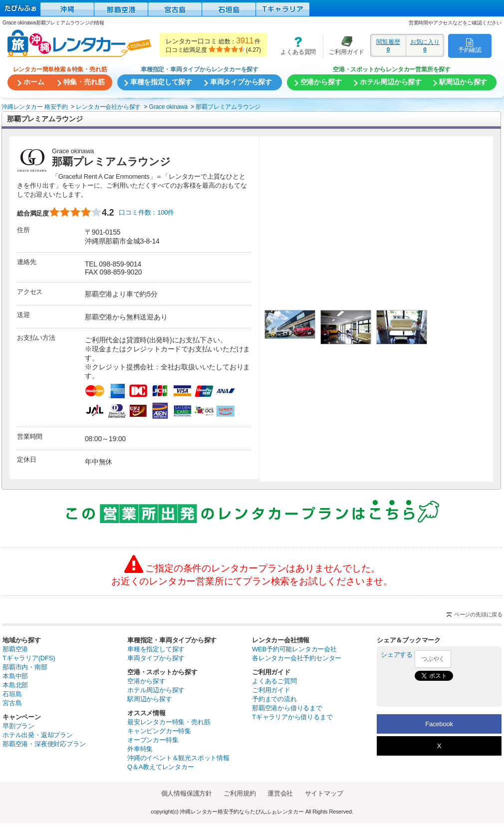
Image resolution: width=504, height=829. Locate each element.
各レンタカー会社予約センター (297, 658)
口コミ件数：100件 (146, 212)
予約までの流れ (274, 699)
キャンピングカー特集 (159, 731)
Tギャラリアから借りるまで (292, 717)
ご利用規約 (240, 793)
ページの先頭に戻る (478, 614)
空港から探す (146, 681)
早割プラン (18, 726)
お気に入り (425, 45)
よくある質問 (295, 46)
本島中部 (15, 676)
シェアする (397, 655)
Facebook (439, 724)
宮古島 (12, 703)
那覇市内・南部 (25, 667)
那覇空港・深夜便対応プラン (44, 744)
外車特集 (140, 749)
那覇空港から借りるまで (287, 708)
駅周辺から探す (150, 699)
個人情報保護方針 (187, 793)
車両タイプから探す (156, 658)
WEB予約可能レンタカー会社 (294, 649)
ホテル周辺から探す (156, 690)
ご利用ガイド (344, 46)
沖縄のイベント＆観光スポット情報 (178, 758)
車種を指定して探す (156, 649)
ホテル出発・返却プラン (38, 735)
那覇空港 (15, 649)
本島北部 (15, 685)
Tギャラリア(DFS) (29, 658)
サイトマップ (324, 793)
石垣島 (12, 694)
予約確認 (470, 45)
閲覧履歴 (388, 45)
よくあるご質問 (274, 681)
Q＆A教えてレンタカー (161, 767)
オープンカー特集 (153, 740)
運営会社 (280, 793)
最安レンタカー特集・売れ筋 (169, 722)
